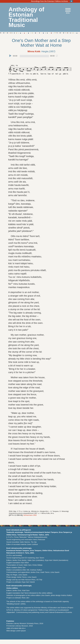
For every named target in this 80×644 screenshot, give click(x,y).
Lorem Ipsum (21, 631)
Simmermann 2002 (30, 515)
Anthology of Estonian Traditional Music (26, 17)
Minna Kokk (34, 51)
